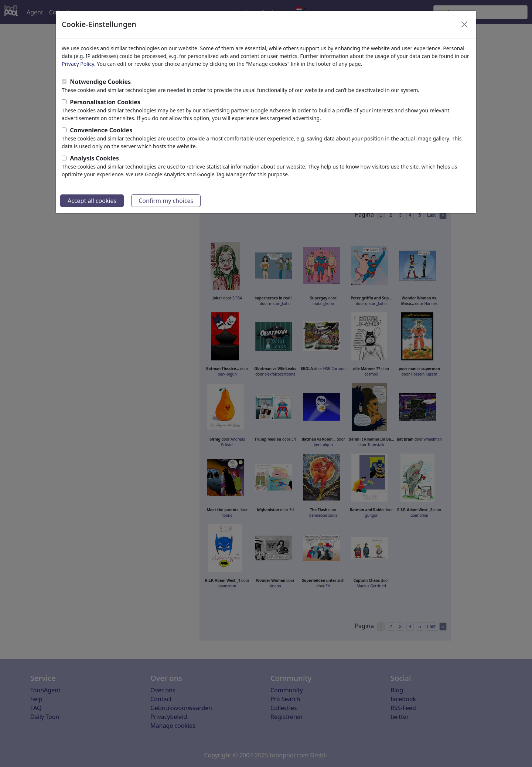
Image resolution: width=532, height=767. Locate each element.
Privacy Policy (78, 64)
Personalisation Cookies (105, 102)
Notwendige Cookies (100, 82)
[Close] (464, 24)
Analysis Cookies (94, 158)
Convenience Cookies (101, 130)
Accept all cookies (92, 201)
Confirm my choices (166, 201)
